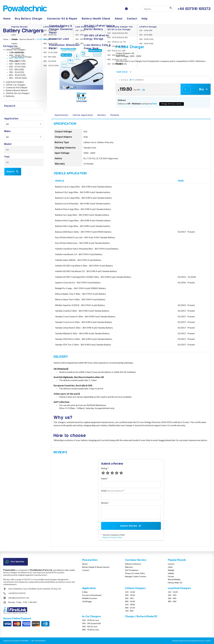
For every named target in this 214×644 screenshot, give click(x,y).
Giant (170, 567)
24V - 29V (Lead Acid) (91, 623)
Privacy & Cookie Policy (135, 573)
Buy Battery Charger (29, 19)
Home (7, 19)
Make (8, 131)
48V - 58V (172, 601)
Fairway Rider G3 (175, 583)
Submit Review (131, 526)
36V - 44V (172, 598)
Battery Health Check (96, 19)
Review (105, 503)
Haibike (171, 573)
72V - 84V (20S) (16, 69)
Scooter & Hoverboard (92, 595)
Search (13, 172)
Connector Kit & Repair (62, 19)
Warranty (129, 567)
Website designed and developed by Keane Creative (191, 641)
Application (11, 119)
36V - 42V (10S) (16, 58)
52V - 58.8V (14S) (17, 64)
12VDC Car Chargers (16, 85)
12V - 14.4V (173, 592)
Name (104, 478)
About (119, 19)
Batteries (10, 96)
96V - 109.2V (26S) (18, 78)
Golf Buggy (87, 601)
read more (124, 72)
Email (112, 491)
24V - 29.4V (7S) (17, 55)
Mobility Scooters (90, 598)
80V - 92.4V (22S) (17, 75)
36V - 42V (129, 598)
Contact (132, 19)
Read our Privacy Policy (112, 537)
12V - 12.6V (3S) (17, 52)
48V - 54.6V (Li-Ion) (90, 630)
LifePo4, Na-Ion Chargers (18, 93)
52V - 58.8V (130, 605)
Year (7, 157)
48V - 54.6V (130, 601)
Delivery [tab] (102, 115)
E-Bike (85, 592)
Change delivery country (172, 104)
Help (145, 19)
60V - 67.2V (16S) (17, 67)
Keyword (10, 106)
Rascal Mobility (174, 579)
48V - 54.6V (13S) (17, 61)
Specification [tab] (61, 115)
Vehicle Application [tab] (83, 115)
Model (8, 144)
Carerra (171, 564)
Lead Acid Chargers (15, 82)
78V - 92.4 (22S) (17, 72)
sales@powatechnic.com (19, 598)
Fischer (171, 576)
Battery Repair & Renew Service (96, 567)
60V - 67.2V (130, 608)
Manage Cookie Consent (136, 576)
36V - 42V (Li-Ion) (90, 626)
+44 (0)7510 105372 (17, 593)
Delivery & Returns (133, 564)
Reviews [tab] (115, 115)
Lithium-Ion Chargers (16, 49)
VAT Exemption (132, 570)
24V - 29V (172, 595)
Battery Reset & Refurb (17, 90)
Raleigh (171, 570)
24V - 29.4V (130, 595)
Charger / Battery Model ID (141, 616)
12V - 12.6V (130, 592)
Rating (104, 468)
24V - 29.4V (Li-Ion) (90, 620)
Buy (204, 89)
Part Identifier (15, 562)
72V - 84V (129, 611)
